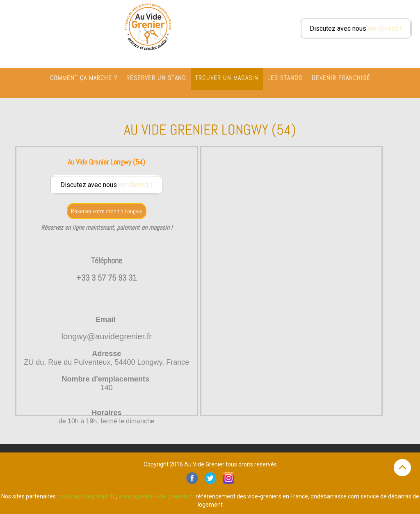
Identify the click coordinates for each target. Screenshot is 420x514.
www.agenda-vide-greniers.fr (156, 496)
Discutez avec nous (356, 28)
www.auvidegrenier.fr (87, 496)
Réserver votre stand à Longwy (107, 211)
